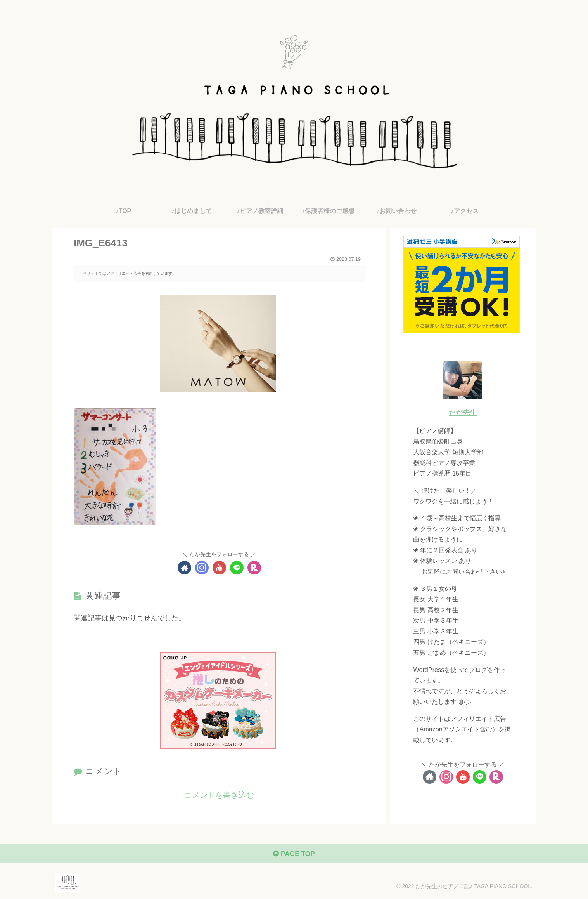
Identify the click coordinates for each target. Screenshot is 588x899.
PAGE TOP (294, 855)
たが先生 (463, 413)
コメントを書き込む (219, 795)
